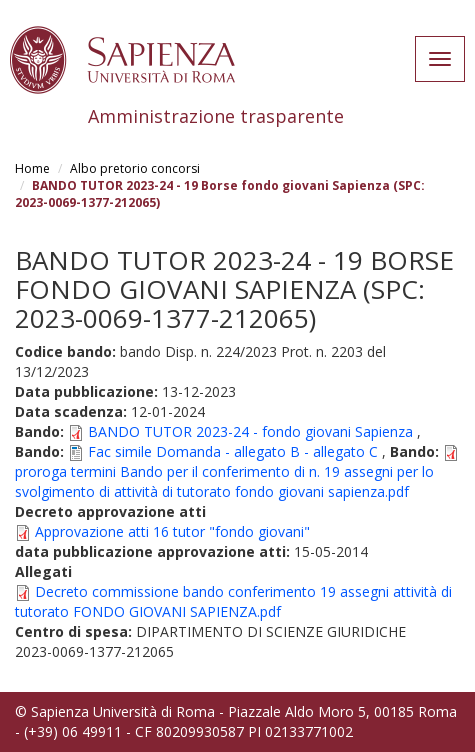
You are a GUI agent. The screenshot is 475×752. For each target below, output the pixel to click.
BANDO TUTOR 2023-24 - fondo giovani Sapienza (250, 431)
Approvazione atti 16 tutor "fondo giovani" (172, 531)
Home (32, 168)
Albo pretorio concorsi (135, 168)
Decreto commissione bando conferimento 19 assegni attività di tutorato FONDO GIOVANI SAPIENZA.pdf (233, 601)
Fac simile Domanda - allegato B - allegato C (233, 451)
